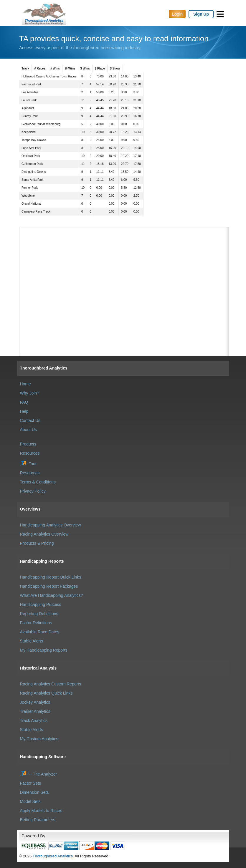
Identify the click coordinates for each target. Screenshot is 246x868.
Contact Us (30, 420)
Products (28, 444)
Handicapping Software (43, 757)
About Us (29, 430)
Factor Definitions (36, 623)
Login (177, 14)
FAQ (24, 402)
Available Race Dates (40, 632)
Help (24, 411)
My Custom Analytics (39, 739)
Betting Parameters (38, 820)
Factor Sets (31, 783)
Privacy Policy (33, 491)
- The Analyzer (39, 774)
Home (25, 384)
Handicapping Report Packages (49, 586)
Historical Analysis (38, 668)
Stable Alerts (32, 641)
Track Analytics (34, 720)
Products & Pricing (37, 543)
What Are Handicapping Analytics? (52, 595)
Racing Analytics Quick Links (46, 693)
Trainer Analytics (35, 711)
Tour (28, 464)
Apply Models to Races (41, 811)
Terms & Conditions (38, 482)
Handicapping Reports (42, 561)
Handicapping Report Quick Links (51, 577)
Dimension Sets (34, 792)
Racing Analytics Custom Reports (51, 684)
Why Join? (30, 393)
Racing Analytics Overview (44, 534)
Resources (30, 453)
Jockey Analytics (35, 702)
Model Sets (30, 801)
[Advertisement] (124, 257)
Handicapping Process (41, 604)
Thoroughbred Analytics (44, 368)
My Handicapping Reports (44, 650)
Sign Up (201, 14)
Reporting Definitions (39, 614)
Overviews (30, 509)
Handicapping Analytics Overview (51, 525)
